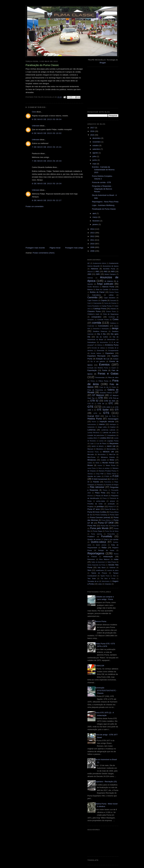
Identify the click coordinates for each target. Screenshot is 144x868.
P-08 (112, 479)
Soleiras (112, 567)
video (100, 584)
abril (94, 213)
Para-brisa (108, 482)
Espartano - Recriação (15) (106, 782)
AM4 (89, 274)
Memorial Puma (93, 452)
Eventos (104, 364)
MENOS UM (108, 452)
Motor (112, 460)
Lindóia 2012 (92, 438)
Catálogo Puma (100, 309)
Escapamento (113, 350)
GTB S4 (101, 404)
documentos (104, 342)
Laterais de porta (109, 432)
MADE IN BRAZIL (98, 446)
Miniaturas (92, 460)
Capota (104, 300)
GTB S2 (94, 401)
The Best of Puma (108, 579)
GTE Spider (103, 410)
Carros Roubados (93, 306)
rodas (116, 559)
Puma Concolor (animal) (100, 517)
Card (89, 303)
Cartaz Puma (107, 306)
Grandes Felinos (106, 393)
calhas (111, 295)
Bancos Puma (108, 287)
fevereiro (96, 221)
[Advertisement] (47, 227)
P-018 (115, 476)
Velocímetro (106, 581)
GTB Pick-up (114, 398)
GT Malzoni (98, 395)
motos (90, 463)
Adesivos (94, 269)
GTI (117, 410)
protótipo (100, 506)
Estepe (116, 359)
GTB (101, 398)
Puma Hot (92, 526)
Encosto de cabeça (98, 348)
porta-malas (101, 501)
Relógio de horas (106, 550)
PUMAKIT (91, 537)
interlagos (113, 424)
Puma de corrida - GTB (101, 182)
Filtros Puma (103, 381)
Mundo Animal (108, 463)
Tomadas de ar (93, 581)
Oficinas (90, 474)
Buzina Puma (114, 292)
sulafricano (100, 570)
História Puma (95, 419)
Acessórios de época (111, 266)
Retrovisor (91, 559)
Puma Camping (101, 515)
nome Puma (91, 468)
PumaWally (107, 536)
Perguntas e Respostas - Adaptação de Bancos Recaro (102, 189)
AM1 (97, 271)
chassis (113, 309)
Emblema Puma (112, 345)
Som (89, 570)
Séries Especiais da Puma (96, 565)
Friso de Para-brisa (95, 390)
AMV (98, 274)
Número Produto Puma (107, 471)
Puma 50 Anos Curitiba (97, 512)
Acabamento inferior (100, 263)
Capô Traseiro (93, 300)
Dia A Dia (101, 334)
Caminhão (92, 297)
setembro (97, 149)
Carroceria (97, 303)
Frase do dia (104, 387)
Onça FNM (100, 474)
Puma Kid (104, 526)
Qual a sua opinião (111, 539)
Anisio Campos (110, 274)
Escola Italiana (96, 353)
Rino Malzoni (104, 559)
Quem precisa (101, 545)
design (115, 328)
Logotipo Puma (113, 441)
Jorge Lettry (102, 427)
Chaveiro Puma (94, 311)
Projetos (90, 506)
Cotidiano (113, 323)
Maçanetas (114, 443)
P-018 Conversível (99, 479)
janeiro (96, 224)
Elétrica (100, 345)
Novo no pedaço (104, 468)
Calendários (96, 295)
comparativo (96, 317)
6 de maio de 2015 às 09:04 (47, 119)
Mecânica (100, 449)
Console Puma (103, 320)
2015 (93, 135)
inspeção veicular (107, 421)
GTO (95, 413)
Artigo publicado (105, 284)
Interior (102, 424)
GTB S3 (90, 404)
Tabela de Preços (99, 573)
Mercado (91, 454)
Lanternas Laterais (108, 430)
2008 (93, 251)
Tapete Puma (105, 576)
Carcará (113, 300)
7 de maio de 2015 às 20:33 (47, 161)
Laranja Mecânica (93, 433)
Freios (114, 387)
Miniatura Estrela (108, 457)
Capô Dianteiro (110, 298)
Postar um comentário (35, 206)
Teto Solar (92, 578)
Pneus (105, 498)
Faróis (105, 370)
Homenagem (113, 419)
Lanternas (92, 430)
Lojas (92, 444)
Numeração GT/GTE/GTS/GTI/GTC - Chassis (106, 690)
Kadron (113, 427)
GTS (106, 413)
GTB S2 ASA (110, 401)
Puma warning (97, 534)
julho (95, 156)
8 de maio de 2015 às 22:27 (47, 200)
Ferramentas (100, 377)
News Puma (111, 465)
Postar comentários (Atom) (44, 253)
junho (95, 160)
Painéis (96, 482)
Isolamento (91, 427)
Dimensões (111, 339)
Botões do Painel (97, 292)
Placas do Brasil (102, 496)
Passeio (100, 485)
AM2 (106, 271)
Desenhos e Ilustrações (101, 329)
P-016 (107, 476)
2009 (93, 247)
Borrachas (115, 290)
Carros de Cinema (110, 303)
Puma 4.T (112, 506)
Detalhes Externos (100, 331)
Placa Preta (100, 493)
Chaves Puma (111, 312)
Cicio (34, 112)
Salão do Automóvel (98, 562)
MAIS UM (111, 446)
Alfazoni (90, 272)
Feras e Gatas (108, 373)
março (95, 217)
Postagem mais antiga (74, 248)
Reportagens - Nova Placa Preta (105, 202)
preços (112, 501)
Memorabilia (111, 449)
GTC (111, 403)
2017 (93, 128)
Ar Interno (109, 281)
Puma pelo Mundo (99, 528)
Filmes (93, 381)
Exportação (92, 370)
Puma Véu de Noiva (112, 531)
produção (111, 504)
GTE (90, 407)
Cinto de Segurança (111, 314)
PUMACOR (99, 666)
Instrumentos (92, 424)
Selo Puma (112, 562)
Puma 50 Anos (110, 509)
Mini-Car (112, 454)
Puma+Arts (111, 534)
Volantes (108, 584)
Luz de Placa (101, 443)
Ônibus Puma (111, 474)
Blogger (103, 63)
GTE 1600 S (107, 407)
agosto (96, 153)
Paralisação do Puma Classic (104, 209)
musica (100, 465)
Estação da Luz (103, 359)
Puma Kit (115, 526)
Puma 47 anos (94, 509)
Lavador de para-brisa (96, 435)
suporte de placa (113, 570)
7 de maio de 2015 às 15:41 (47, 147)
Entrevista (101, 350)
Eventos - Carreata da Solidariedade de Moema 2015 (103, 170)
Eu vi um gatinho (98, 361)
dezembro (97, 138)
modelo (103, 460)
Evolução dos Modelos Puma (98, 368)
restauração (108, 556)
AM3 (113, 271)
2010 (93, 244)
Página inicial (55, 248)
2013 (93, 233)
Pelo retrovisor (97, 487)
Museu (90, 465)
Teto (114, 576)
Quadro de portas (94, 539)
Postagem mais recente (35, 248)
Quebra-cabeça (98, 542)
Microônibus (102, 455)
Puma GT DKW (106, 523)
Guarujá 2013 (93, 416)
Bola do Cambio (102, 289)
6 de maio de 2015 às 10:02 (47, 133)
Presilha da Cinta (95, 504)
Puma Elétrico (106, 520)
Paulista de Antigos (112, 485)
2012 (93, 236)
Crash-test (91, 326)
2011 (93, 240)
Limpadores (111, 435)
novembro (97, 142)
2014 (93, 229)
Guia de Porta (110, 416)
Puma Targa (98, 531)
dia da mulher (102, 337)
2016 (93, 131)
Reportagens (96, 553)
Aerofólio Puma (109, 269)
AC (89, 263)
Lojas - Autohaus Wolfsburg (103, 205)
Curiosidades (103, 326)
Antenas (90, 278)
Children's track (93, 314)
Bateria (90, 289)
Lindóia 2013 (105, 438)
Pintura (105, 490)
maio (95, 164)
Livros (101, 441)
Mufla (97, 463)
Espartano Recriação (96, 356)
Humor (94, 422)
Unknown (36, 126)
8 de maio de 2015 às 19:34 (47, 184)
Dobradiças (92, 342)
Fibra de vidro (113, 377)
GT (117, 392)
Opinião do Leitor (94, 476)
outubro (96, 145)
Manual (90, 449)
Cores (115, 319)
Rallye (104, 548)
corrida (97, 323)
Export (114, 368)
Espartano (110, 353)
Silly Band (102, 567)
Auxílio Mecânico (93, 287)
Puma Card (114, 515)
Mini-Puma (91, 457)
